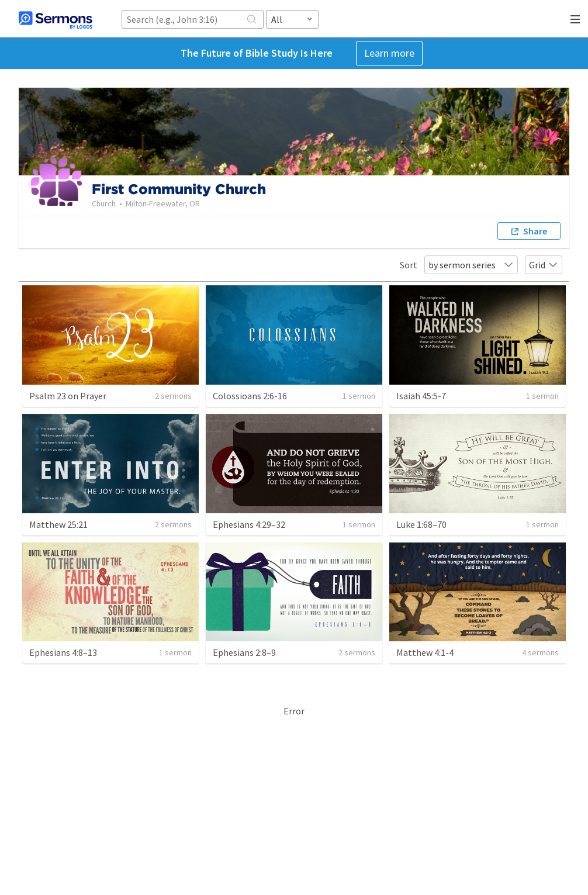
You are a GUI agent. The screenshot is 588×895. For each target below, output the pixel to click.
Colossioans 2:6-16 (250, 396)
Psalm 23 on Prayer (68, 396)
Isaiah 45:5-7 (421, 396)
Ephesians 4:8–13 (63, 652)
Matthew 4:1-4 (425, 652)
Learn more (389, 53)
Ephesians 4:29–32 (249, 524)
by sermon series (471, 265)
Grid (544, 265)
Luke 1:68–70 (421, 524)
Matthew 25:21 (58, 524)
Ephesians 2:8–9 (244, 652)
